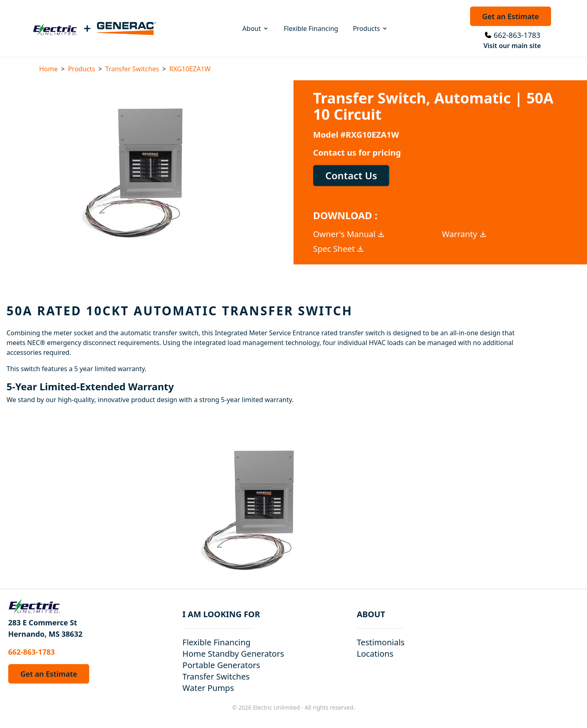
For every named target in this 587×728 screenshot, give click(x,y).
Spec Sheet (339, 249)
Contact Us (351, 175)
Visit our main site (512, 46)
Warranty (465, 234)
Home (49, 69)
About (256, 29)
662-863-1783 (517, 35)
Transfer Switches (132, 69)
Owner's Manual (349, 234)
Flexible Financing (311, 29)
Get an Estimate (511, 16)
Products (371, 29)
